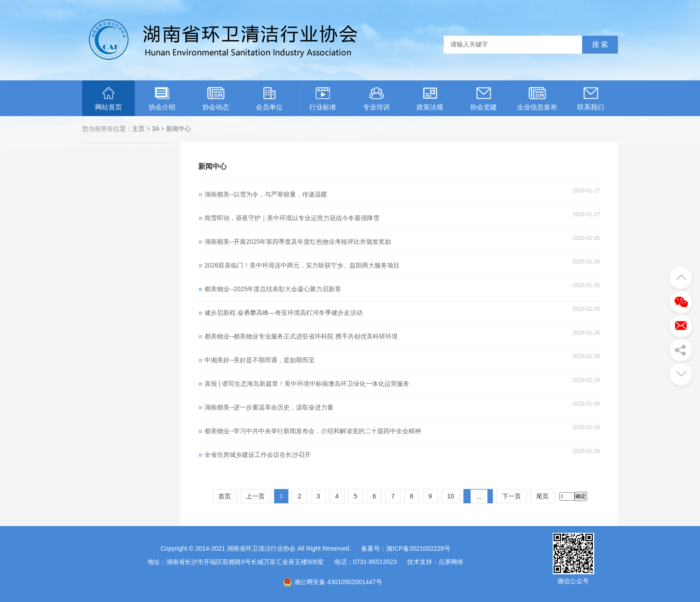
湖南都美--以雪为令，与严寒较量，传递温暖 (266, 194)
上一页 (255, 496)
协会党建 (483, 99)
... (479, 497)
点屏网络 (451, 562)
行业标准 (323, 99)
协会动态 (216, 99)
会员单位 (269, 99)
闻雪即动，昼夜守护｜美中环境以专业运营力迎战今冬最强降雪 (292, 218)
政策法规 (430, 99)
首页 (225, 496)
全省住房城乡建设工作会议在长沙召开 (258, 455)
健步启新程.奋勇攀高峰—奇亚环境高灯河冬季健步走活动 (283, 313)
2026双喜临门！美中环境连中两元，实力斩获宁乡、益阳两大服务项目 (302, 265)
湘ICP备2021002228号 (418, 548)
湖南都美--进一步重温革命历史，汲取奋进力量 (269, 407)
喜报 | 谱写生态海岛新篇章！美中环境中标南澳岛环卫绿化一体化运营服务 (307, 384)
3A (155, 129)
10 (451, 496)
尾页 (542, 496)
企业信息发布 (537, 99)
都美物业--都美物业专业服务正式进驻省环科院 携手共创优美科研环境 (301, 336)
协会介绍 (162, 99)
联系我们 (591, 99)
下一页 (512, 496)
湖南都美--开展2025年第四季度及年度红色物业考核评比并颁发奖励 (298, 242)
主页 (138, 129)
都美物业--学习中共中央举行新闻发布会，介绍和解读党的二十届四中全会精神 (313, 431)
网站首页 (108, 99)
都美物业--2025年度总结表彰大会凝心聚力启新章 (273, 289)
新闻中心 (179, 129)
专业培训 (376, 99)
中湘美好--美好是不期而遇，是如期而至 (260, 360)
